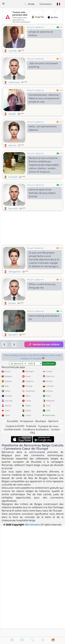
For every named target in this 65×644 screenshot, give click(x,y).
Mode (29, 4)
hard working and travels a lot (44, 318)
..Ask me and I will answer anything (43, 65)
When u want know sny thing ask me (42, 286)
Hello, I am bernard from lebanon (43, 128)
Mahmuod (14, 82)
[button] (3, 4)
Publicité (31, 537)
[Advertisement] (32, 17)
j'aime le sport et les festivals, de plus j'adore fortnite (42, 193)
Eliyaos (12, 303)
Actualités (12, 531)
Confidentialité (12, 540)
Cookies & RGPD (15, 537)
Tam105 (12, 51)
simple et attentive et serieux (41, 34)
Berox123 (13, 208)
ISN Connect (32, 635)
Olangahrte (15, 272)
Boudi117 (13, 335)
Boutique (41, 531)
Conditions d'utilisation (36, 540)
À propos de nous (48, 537)
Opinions (53, 531)
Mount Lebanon (35, 27)
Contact (55, 540)
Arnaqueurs (27, 531)
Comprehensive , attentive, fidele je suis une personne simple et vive (44, 98)
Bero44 (12, 145)
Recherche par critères (44, 344)
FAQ (32, 543)
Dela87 (12, 114)
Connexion (46, 4)
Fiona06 (13, 177)
